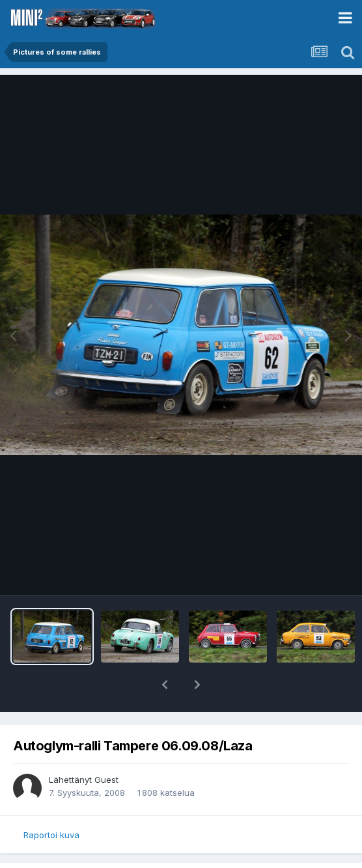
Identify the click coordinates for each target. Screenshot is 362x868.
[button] (165, 685)
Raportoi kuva (51, 835)
